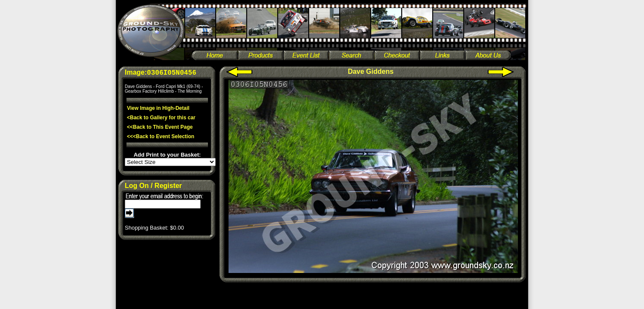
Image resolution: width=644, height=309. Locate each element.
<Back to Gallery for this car (161, 118)
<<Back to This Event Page (160, 127)
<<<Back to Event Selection (161, 136)
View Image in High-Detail (158, 108)
